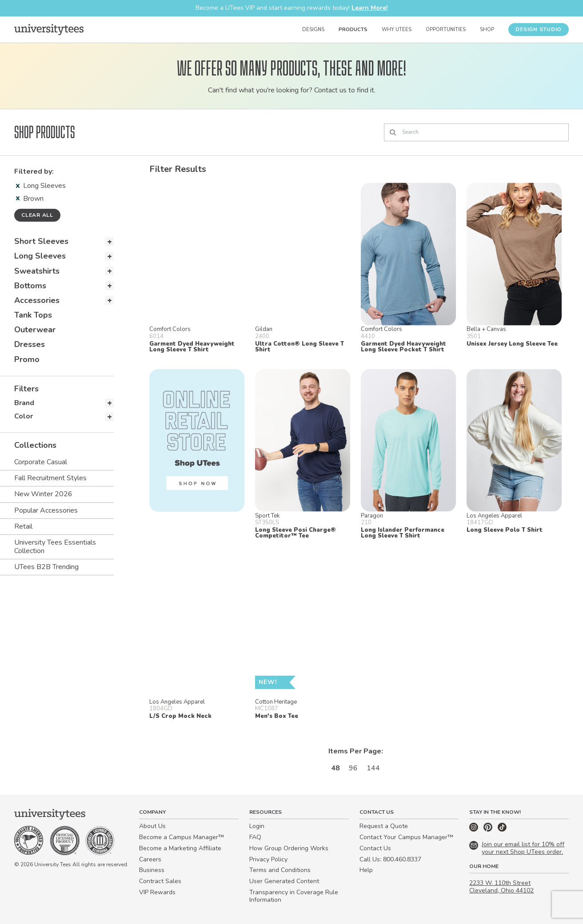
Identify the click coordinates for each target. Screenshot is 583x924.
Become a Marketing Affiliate (180, 848)
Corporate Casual (41, 462)
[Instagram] (475, 830)
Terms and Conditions (280, 870)
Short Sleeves (41, 241)
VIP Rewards (157, 892)
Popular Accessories (46, 510)
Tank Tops (33, 315)
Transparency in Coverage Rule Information (294, 896)
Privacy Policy (268, 859)
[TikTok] (502, 830)
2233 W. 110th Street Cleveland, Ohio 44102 (501, 887)
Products (353, 30)
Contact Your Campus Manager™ (406, 837)
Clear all (37, 215)
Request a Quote (384, 826)
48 (335, 768)
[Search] (476, 132)
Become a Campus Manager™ (182, 837)
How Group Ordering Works (289, 848)
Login (257, 826)
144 (373, 768)
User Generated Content (284, 881)
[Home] (49, 29)
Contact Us (375, 848)
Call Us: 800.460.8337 (390, 859)
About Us (152, 826)
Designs (313, 30)
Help (366, 870)
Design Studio (539, 29)
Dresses (30, 344)
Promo (27, 359)
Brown (30, 199)
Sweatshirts (37, 271)
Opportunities (446, 30)
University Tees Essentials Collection (55, 547)
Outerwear (35, 330)
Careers (150, 859)
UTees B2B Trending (46, 567)
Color (24, 416)
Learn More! (369, 8)
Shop (487, 30)
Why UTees (397, 30)
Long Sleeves (41, 186)
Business (152, 870)
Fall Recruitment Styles (50, 478)
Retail (23, 526)
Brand (24, 403)
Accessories (37, 300)
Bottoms (30, 286)
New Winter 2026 (43, 494)
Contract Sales (160, 881)
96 (353, 768)
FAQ (255, 837)
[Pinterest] (489, 830)
